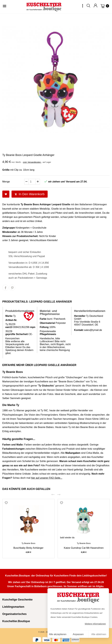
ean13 (9, 327)
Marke (9, 316)
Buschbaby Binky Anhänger (28, 548)
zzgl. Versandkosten (32, 162)
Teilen (5, 288)
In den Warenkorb (30, 194)
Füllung (44, 327)
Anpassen (78, 634)
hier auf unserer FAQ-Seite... (47, 478)
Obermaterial (47, 323)
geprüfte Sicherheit (17, 334)
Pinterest (12, 288)
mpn (33, 327)
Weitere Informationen (95, 624)
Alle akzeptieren (58, 634)
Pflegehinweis (48, 334)
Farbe (43, 319)
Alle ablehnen (99, 634)
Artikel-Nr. (11, 320)
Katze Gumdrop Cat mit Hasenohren (84, 548)
